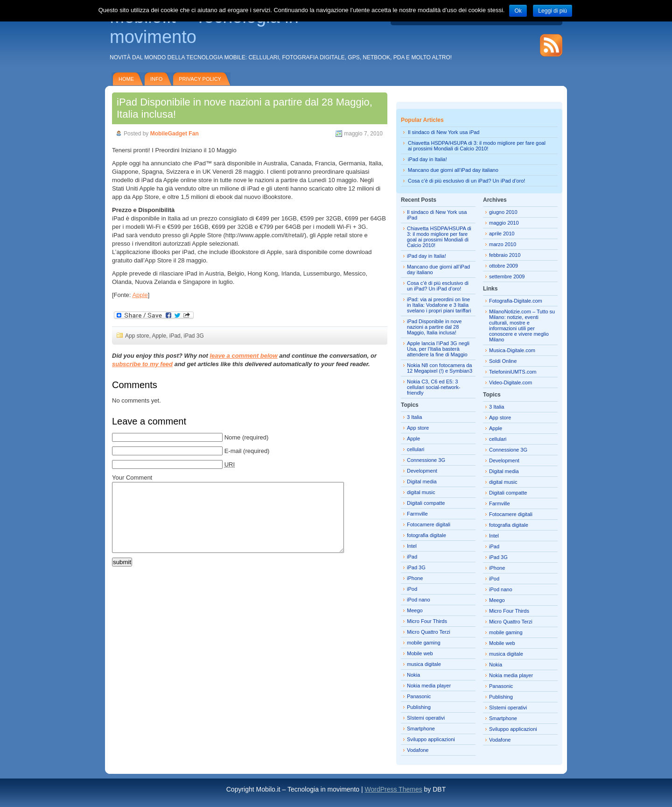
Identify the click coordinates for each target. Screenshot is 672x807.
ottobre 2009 (504, 266)
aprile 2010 (502, 234)
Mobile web (420, 653)
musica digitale (424, 664)
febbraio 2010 (505, 255)
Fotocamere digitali (429, 524)
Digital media (422, 481)
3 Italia (414, 417)
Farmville (417, 514)
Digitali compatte (426, 503)
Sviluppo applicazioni (431, 739)
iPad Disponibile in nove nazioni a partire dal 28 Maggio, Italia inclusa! (434, 327)
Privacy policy (200, 79)
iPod (412, 589)
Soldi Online (503, 361)
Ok (518, 11)
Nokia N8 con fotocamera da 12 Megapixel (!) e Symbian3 (440, 368)
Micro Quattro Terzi (429, 632)
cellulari (416, 449)
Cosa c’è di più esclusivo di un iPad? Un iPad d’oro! (466, 181)
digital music (421, 492)
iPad (175, 336)
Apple (140, 295)
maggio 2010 (504, 223)
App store (137, 336)
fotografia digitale (427, 535)
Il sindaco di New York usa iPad (444, 132)
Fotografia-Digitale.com (516, 301)
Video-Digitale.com (511, 382)
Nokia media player (429, 686)
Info (156, 79)
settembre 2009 (507, 276)
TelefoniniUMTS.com (513, 372)
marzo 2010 (503, 244)
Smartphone (421, 729)
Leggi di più (552, 11)
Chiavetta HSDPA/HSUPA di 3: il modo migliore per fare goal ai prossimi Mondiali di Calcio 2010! (477, 146)
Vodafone (418, 750)
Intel (412, 546)
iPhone (415, 578)
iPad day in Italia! (427, 159)
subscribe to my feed (142, 364)
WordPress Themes (393, 789)
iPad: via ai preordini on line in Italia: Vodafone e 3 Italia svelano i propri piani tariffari (439, 305)
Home (126, 79)
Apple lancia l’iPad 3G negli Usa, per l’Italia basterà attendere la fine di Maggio (438, 349)
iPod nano (419, 600)
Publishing (419, 707)
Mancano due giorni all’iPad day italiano (453, 170)
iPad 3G (193, 336)
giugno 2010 (503, 212)
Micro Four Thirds (427, 621)
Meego (415, 610)
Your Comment (132, 478)
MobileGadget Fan (175, 134)
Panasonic (419, 696)
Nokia (413, 675)
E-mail (233, 451)
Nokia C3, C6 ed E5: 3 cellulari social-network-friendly (434, 387)
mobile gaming (424, 643)
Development (422, 471)
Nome (233, 437)
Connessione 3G (426, 460)
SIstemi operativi (426, 718)
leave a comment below (243, 356)
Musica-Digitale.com (512, 350)
